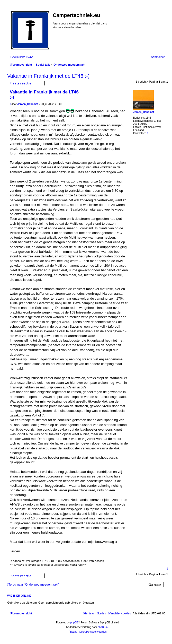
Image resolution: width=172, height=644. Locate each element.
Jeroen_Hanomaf (144, 112)
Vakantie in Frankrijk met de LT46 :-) (48, 76)
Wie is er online (19, 596)
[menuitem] (30, 57)
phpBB (74, 623)
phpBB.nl (103, 627)
